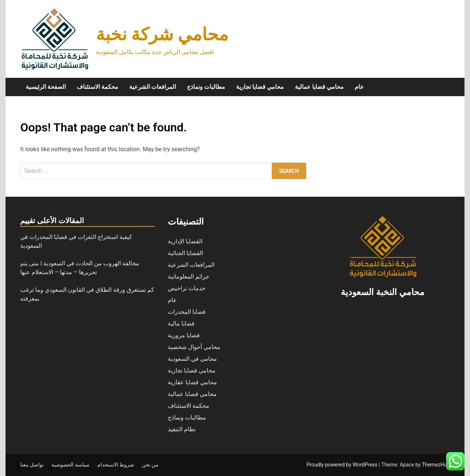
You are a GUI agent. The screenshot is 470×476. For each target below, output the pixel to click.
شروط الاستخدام (116, 465)
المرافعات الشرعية (153, 87)
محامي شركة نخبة (162, 34)
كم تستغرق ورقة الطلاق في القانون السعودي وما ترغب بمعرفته (87, 294)
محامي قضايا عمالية (319, 87)
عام (359, 87)
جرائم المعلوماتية (189, 277)
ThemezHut (435, 465)
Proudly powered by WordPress (343, 465)
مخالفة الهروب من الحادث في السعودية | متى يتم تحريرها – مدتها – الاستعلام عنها (80, 268)
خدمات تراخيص (187, 288)
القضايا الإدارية (185, 241)
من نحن (150, 465)
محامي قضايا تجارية (260, 87)
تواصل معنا (32, 465)
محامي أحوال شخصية (194, 347)
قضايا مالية (181, 324)
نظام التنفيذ (182, 429)
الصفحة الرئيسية (46, 87)
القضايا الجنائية (185, 253)
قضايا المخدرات (187, 312)
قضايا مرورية (184, 335)
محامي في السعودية (192, 359)
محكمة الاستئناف (97, 87)
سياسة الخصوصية (70, 465)
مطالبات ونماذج (206, 87)
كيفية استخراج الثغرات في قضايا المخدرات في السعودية (76, 241)
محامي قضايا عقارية (192, 382)
